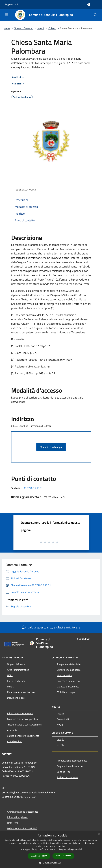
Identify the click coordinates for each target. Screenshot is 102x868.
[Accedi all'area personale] (89, 5)
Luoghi (40, 28)
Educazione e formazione (20, 713)
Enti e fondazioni (16, 681)
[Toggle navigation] (6, 15)
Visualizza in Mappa (51, 447)
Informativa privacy (17, 817)
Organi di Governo (17, 664)
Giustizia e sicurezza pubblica (22, 719)
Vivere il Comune (24, 28)
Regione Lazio (12, 4)
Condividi (19, 77)
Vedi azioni (19, 84)
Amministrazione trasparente (23, 812)
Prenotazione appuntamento (72, 761)
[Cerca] (95, 15)
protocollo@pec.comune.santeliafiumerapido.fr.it (28, 792)
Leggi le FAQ (63, 772)
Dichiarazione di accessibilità (22, 828)
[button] (51, 863)
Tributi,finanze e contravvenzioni (24, 725)
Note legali (13, 823)
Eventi (60, 745)
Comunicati (63, 719)
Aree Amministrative (18, 670)
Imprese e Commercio (68, 681)
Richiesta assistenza (68, 777)
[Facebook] (80, 647)
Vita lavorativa (65, 675)
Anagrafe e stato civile (69, 664)
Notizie (61, 714)
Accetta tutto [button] (39, 856)
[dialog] (51, 849)
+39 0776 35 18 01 (32, 488)
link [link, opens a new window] (81, 849)
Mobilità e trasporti (67, 692)
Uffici (10, 675)
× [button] (99, 834)
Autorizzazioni (15, 741)
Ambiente (12, 730)
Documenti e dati (16, 698)
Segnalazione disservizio (70, 766)
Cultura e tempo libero (69, 670)
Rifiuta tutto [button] (63, 856)
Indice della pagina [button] (25, 190)
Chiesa (52, 28)
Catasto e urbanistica (68, 687)
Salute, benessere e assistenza (23, 736)
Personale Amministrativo (21, 692)
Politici (11, 687)
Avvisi (60, 725)
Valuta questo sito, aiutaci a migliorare (51, 627)
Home (7, 28)
